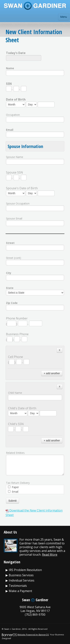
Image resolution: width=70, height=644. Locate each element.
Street (10, 243)
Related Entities (15, 453)
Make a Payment (20, 591)
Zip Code (12, 303)
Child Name (15, 393)
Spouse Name (15, 157)
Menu (64, 17)
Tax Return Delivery (18, 483)
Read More (50, 555)
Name (10, 68)
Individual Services (22, 580)
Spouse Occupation (18, 203)
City (9, 273)
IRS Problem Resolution (25, 570)
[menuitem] (35, 570)
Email (10, 130)
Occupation (13, 115)
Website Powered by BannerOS (33, 635)
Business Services (21, 575)
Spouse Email (14, 218)
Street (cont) (14, 258)
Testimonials (18, 586)
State (10, 288)
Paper (13, 487)
